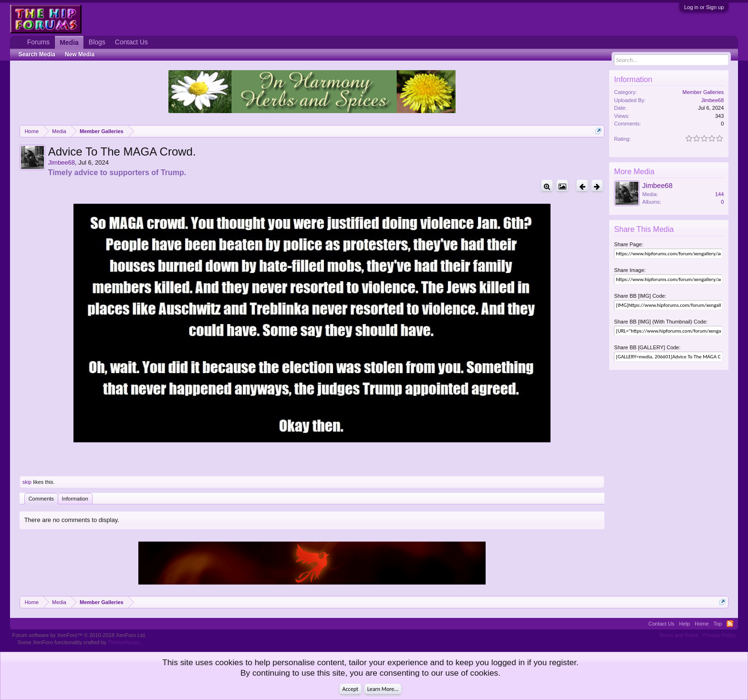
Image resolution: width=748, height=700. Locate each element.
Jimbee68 (62, 162)
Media (69, 42)
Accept (350, 689)
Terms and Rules (679, 635)
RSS (730, 624)
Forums (38, 42)
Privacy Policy (719, 635)
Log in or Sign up (704, 7)
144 (719, 194)
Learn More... (383, 689)
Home (701, 624)
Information (75, 499)
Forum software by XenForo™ (79, 635)
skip (27, 482)
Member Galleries (703, 92)
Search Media (37, 54)
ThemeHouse (124, 642)
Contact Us (131, 42)
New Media (80, 54)
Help (685, 624)
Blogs (97, 42)
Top (718, 624)
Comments (41, 499)
